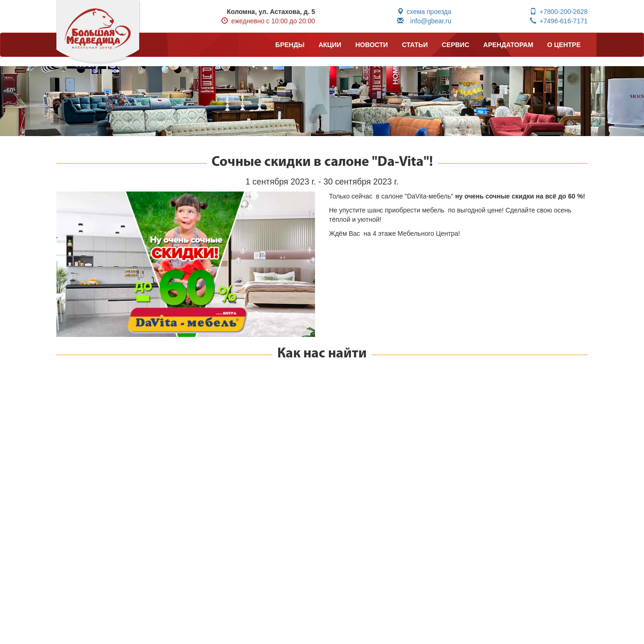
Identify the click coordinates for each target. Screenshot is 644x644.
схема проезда (424, 12)
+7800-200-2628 (559, 12)
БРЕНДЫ (290, 45)
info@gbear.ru (424, 21)
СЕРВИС (456, 45)
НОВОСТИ (371, 45)
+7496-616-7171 (559, 21)
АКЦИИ (330, 45)
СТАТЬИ (415, 45)
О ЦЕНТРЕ (564, 45)
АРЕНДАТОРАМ (508, 45)
